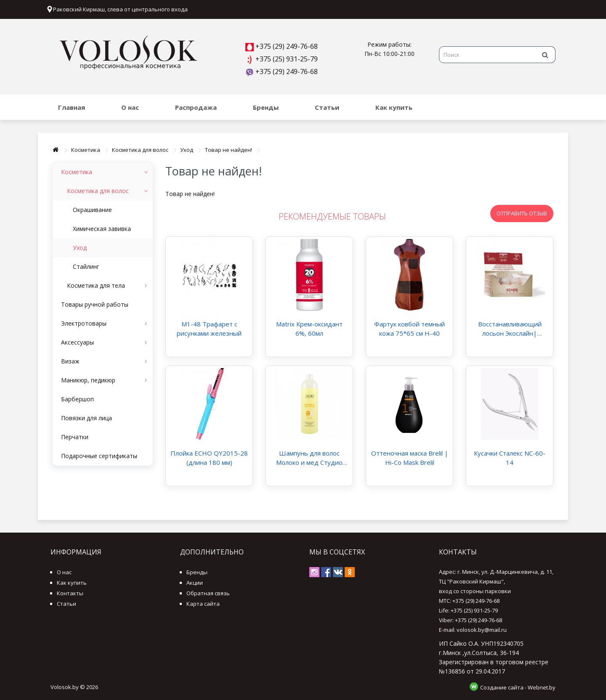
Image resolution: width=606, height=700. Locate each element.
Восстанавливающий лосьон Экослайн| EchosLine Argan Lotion (510, 329)
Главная (72, 107)
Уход (187, 150)
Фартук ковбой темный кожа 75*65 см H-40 (409, 329)
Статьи (327, 107)
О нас (130, 107)
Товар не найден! (229, 150)
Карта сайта (203, 604)
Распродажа (196, 107)
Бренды (266, 107)
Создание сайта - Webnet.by (518, 687)
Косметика (86, 150)
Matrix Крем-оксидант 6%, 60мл (309, 329)
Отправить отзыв (522, 213)
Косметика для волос (140, 150)
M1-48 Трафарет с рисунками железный (209, 329)
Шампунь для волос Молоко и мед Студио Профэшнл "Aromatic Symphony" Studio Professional (309, 458)
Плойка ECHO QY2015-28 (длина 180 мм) (209, 458)
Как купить (394, 107)
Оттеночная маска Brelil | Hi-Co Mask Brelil (410, 458)
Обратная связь (208, 593)
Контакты (70, 593)
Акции (195, 583)
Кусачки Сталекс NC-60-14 (510, 458)
